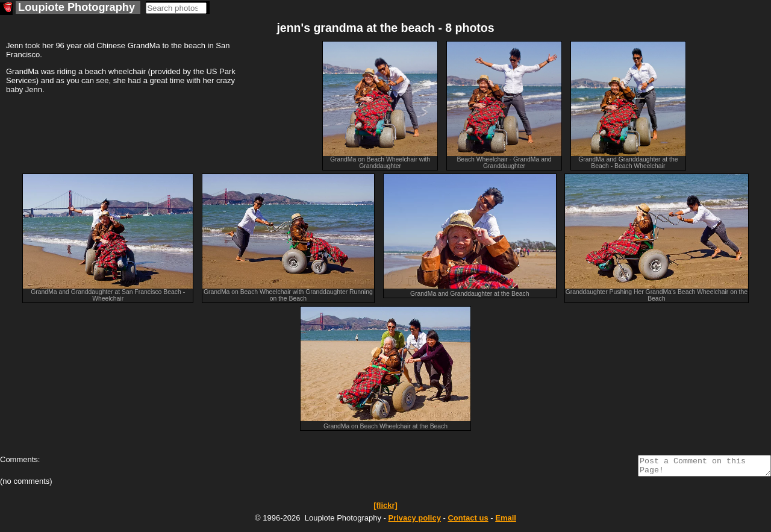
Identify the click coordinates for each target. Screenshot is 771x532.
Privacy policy (414, 521)
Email (506, 521)
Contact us (468, 521)
